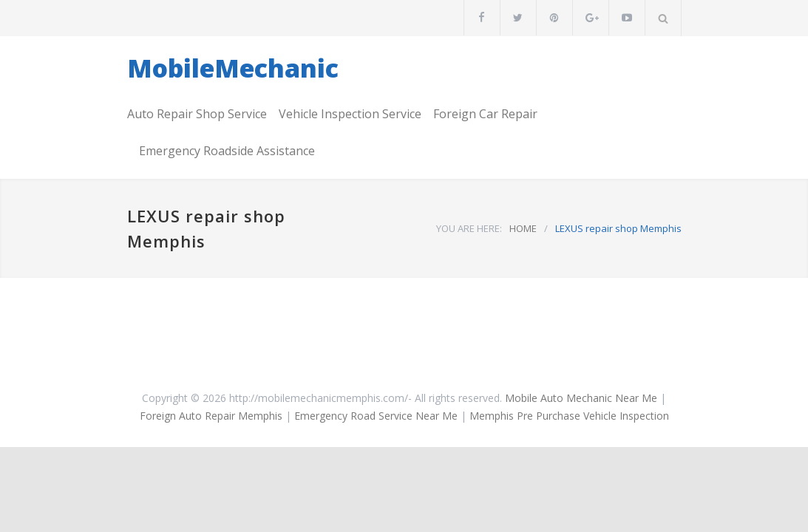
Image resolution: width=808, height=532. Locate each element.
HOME (523, 228)
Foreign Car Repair (485, 114)
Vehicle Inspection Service (350, 114)
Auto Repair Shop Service (197, 114)
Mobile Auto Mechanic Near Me (581, 398)
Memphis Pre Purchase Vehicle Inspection (569, 416)
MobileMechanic (233, 68)
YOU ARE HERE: (469, 228)
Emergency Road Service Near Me (376, 416)
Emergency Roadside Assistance (227, 151)
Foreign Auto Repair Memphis (211, 416)
